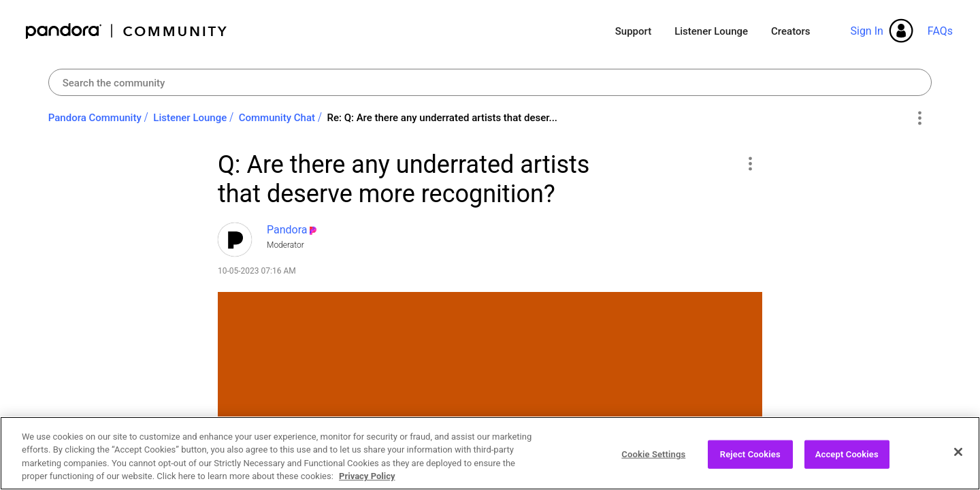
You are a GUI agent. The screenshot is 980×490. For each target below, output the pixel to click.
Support (633, 31)
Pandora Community (127, 31)
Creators (790, 31)
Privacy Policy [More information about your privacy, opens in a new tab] (367, 483)
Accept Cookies (847, 460)
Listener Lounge (711, 31)
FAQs (940, 31)
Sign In (866, 31)
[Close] (958, 458)
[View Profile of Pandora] (287, 230)
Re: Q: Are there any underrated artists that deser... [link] (442, 118)
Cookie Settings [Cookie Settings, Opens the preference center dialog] (653, 460)
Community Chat (277, 118)
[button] (750, 163)
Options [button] (919, 118)
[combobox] (490, 82)
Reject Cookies (750, 460)
